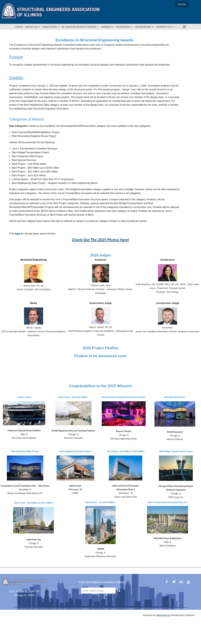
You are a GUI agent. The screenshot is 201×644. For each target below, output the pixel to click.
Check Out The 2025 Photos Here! (101, 240)
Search (119, 590)
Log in (182, 4)
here (18, 234)
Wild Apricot (163, 615)
